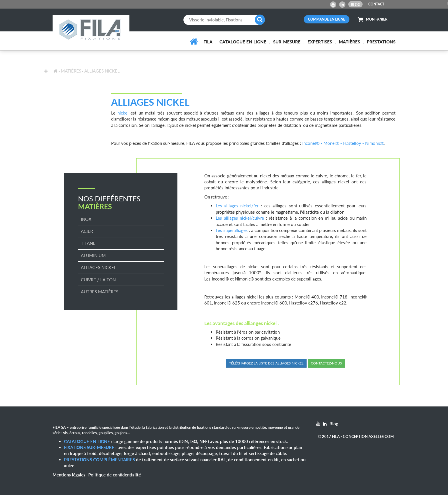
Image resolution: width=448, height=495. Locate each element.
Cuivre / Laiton (98, 280)
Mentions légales (69, 475)
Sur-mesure (287, 42)
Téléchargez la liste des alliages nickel (266, 363)
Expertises (320, 42)
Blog (356, 5)
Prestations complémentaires (99, 460)
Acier (87, 231)
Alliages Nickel (102, 71)
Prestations (381, 42)
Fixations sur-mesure (89, 447)
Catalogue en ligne (243, 42)
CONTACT (376, 4)
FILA (208, 42)
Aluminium (93, 255)
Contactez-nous (326, 363)
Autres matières (100, 292)
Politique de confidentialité (115, 475)
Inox (86, 219)
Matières (349, 42)
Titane (88, 243)
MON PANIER (373, 19)
